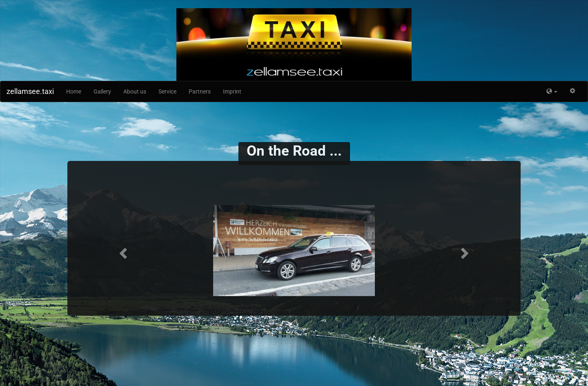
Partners (200, 91)
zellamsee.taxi (30, 91)
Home (74, 91)
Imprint (232, 91)
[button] (552, 91)
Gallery (102, 91)
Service (167, 91)
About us (135, 91)
